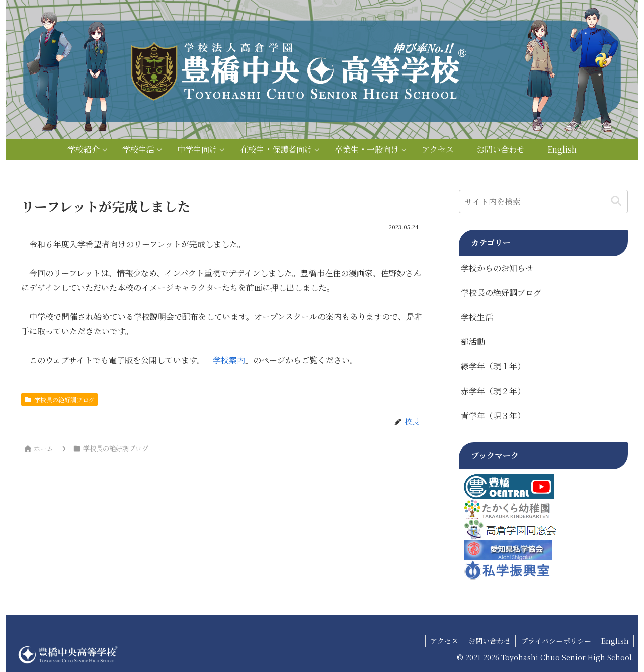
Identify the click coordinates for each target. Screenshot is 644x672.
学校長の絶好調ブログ (59, 399)
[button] (616, 202)
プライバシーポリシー (555, 641)
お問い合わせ (488, 641)
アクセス (442, 641)
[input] (543, 202)
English (615, 641)
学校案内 (229, 360)
